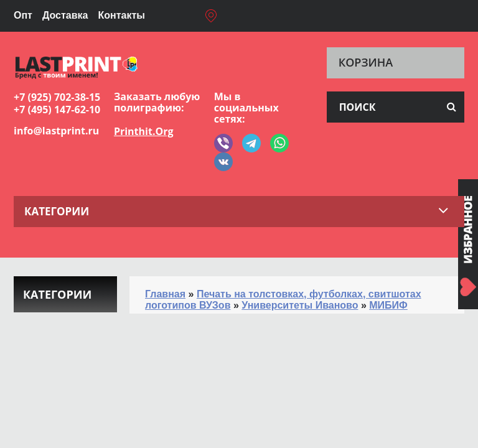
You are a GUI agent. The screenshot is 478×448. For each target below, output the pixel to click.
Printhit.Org (144, 131)
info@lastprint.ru (56, 131)
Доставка (65, 15)
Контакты (121, 15)
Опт (23, 15)
